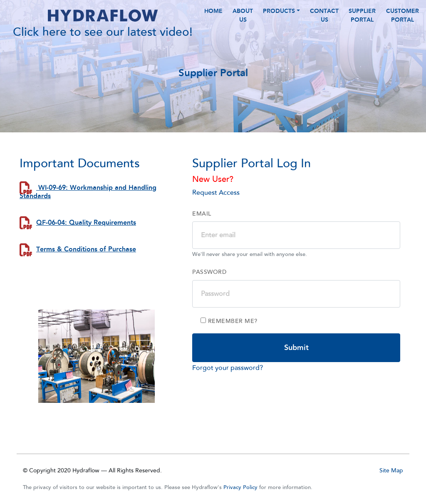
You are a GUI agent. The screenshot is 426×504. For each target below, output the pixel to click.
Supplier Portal (362, 22)
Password (209, 286)
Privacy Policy (240, 487)
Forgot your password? (228, 381)
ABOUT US (243, 22)
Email (202, 227)
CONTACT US (324, 22)
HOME (213, 17)
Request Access (216, 206)
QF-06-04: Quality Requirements (86, 236)
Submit (296, 361)
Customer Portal (402, 22)
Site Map (391, 470)
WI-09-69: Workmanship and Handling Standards (88, 205)
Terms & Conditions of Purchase (86, 263)
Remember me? (229, 335)
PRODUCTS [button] (279, 17)
